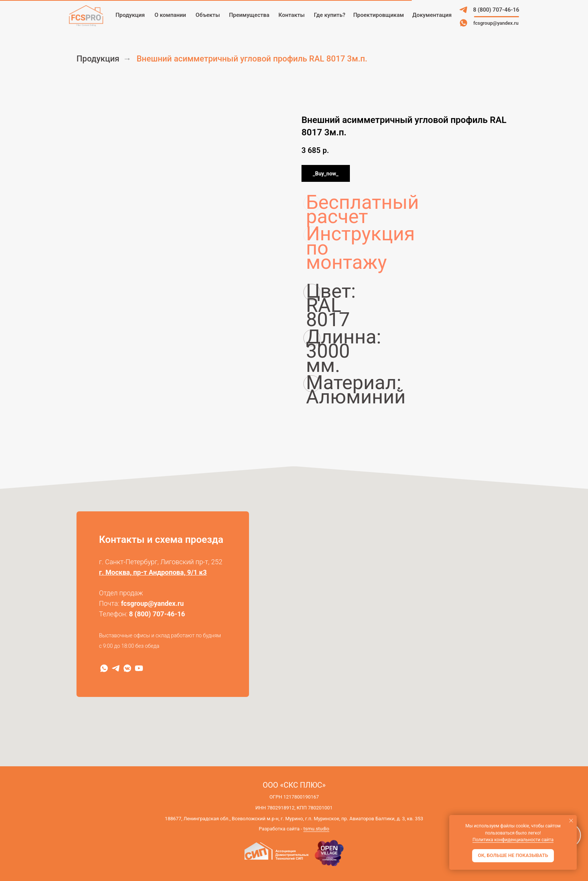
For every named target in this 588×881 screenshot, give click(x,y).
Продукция (98, 59)
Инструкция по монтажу (313, 235)
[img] (463, 10)
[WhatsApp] (104, 668)
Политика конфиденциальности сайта (513, 840)
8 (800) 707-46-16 (157, 614)
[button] (379, 15)
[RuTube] (139, 668)
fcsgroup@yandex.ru (153, 603)
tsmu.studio (316, 829)
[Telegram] (116, 668)
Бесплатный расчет (313, 203)
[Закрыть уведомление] (571, 821)
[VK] (127, 668)
